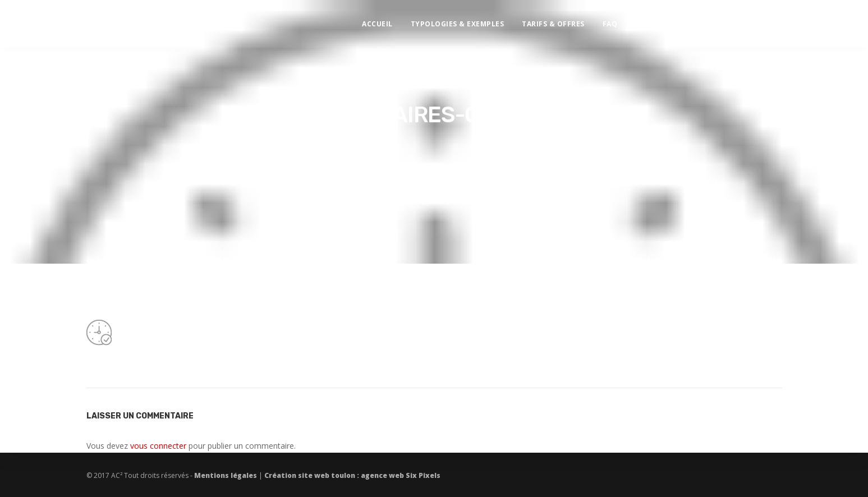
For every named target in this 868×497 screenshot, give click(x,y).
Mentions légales (226, 475)
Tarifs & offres (564, 20)
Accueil (388, 20)
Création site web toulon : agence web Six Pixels (352, 475)
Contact (664, 20)
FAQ (620, 20)
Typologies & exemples (468, 20)
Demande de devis (790, 20)
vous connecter (158, 446)
